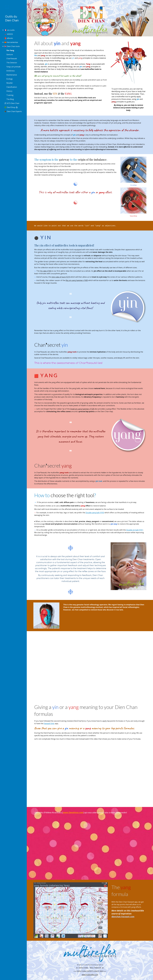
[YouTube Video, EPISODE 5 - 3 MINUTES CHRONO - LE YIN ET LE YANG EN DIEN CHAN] (90, 846)
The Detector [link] (12, 63)
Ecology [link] (10, 79)
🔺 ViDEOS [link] (9, 34)
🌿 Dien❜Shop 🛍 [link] (11, 107)
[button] (150, 3)
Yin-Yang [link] (10, 50)
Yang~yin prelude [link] (13, 67)
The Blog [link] (10, 99)
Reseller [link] (10, 83)
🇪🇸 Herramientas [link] (11, 42)
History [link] (9, 91)
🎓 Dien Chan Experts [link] (13, 111)
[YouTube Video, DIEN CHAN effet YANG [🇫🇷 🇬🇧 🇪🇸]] (90, 665)
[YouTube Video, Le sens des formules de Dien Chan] (90, 773)
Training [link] (10, 95)
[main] (71, 72)
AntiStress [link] (11, 71)
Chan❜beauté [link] (12, 59)
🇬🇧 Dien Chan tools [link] (12, 46)
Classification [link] (12, 87)
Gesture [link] (10, 54)
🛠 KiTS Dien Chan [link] (12, 103)
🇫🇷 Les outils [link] (9, 30)
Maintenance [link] (12, 75)
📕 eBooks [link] (9, 38)
